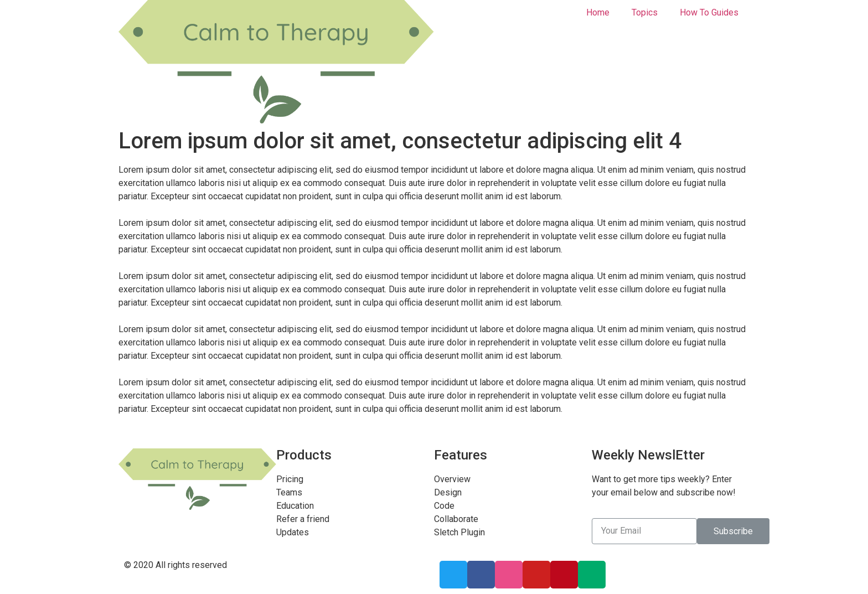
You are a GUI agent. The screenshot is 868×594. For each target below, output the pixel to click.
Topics (645, 12)
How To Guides (709, 12)
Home (598, 12)
